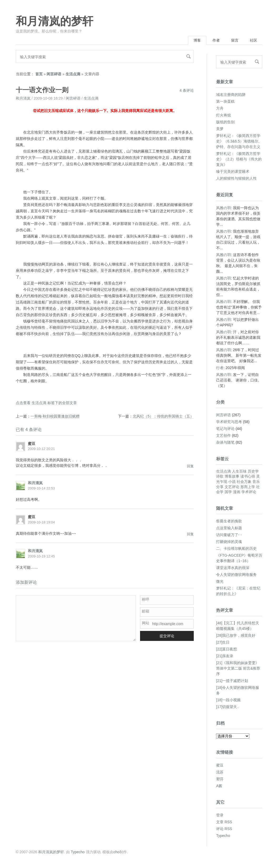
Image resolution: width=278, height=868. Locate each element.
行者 (220, 368)
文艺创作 (224, 435)
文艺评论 (232, 487)
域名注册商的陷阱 (231, 95)
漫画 (237, 492)
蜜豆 (220, 765)
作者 (216, 40)
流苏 (220, 772)
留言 (235, 40)
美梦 (220, 129)
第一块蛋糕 (225, 101)
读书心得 (248, 476)
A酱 (219, 786)
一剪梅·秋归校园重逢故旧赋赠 (55, 416)
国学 (228, 492)
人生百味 (239, 471)
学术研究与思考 (229, 422)
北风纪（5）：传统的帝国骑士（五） (163, 416)
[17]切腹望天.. (228, 707)
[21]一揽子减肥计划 (232, 681)
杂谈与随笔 (225, 442)
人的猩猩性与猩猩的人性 (236, 178)
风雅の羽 (224, 208)
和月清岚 (23, 98)
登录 (220, 815)
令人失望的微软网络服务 (236, 575)
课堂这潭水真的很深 (233, 568)
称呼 (146, 599)
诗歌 (220, 476)
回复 (190, 466)
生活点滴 (73, 74)
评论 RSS (224, 829)
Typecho (223, 836)
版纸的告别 (225, 122)
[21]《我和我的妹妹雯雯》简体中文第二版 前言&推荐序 (238, 668)
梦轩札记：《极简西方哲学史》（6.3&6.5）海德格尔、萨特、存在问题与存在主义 (239, 141)
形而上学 (248, 487)
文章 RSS (224, 822)
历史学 (253, 471)
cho (116, 852)
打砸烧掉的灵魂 (229, 542)
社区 (254, 40)
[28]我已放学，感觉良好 (236, 635)
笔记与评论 (225, 429)
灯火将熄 (224, 115)
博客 (197, 40)
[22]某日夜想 (227, 649)
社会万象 (244, 482)
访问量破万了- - (229, 535)
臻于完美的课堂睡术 (233, 171)
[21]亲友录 (225, 656)
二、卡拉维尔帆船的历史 (236, 548)
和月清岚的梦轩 (54, 21)
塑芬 (220, 779)
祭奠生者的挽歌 (229, 521)
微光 (220, 581)
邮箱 (146, 611)
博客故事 (232, 476)
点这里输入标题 (229, 528)
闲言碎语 (54, 74)
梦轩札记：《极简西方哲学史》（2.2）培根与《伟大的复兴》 (239, 159)
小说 (232, 482)
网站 (146, 623)
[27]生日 (223, 642)
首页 (39, 74)
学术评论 (249, 492)
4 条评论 (187, 90)
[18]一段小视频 (228, 700)
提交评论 (167, 636)
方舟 (220, 108)
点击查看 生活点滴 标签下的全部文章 (46, 403)
